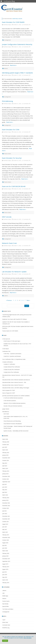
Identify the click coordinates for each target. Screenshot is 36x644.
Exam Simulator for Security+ (12, 158)
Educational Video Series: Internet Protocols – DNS (14, 382)
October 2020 (6, 540)
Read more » (13, 65)
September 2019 (6, 561)
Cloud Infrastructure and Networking (12, 421)
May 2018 (5, 577)
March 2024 (5, 468)
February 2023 (6, 498)
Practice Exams (7, 154)
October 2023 (6, 479)
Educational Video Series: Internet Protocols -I (13, 385)
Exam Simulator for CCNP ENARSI (13, 22)
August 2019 (5, 564)
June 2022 (5, 514)
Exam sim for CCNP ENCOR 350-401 (14, 186)
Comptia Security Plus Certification (12, 370)
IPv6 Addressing (7, 101)
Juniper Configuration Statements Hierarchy (17, 44)
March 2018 (5, 580)
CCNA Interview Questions (10, 401)
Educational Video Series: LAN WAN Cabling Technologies (16, 388)
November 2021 (6, 519)
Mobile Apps (5, 596)
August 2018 (5, 569)
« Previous (9, 300)
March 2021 (5, 532)
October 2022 (6, 508)
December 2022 (6, 503)
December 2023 (6, 476)
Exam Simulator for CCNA (11, 130)
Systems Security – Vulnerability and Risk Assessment (16, 431)
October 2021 (6, 522)
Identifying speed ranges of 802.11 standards (17, 73)
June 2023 (5, 487)
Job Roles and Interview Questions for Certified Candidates (16, 396)
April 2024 (5, 466)
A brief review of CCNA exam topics (12, 341)
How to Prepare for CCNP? (9, 393)
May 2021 (5, 529)
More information (28, 638)
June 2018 (5, 575)
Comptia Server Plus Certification (11, 372)
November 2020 (6, 537)
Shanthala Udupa (17, 19)
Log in (4, 620)
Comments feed (6, 625)
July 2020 (4, 545)
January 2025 (5, 455)
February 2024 (6, 471)
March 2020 (5, 551)
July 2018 (4, 572)
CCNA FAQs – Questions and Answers (12, 354)
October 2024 (6, 460)
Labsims (6, 296)
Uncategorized (7, 40)
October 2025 (6, 445)
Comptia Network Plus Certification (12, 367)
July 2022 (4, 511)
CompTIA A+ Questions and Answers (12, 356)
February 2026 (6, 442)
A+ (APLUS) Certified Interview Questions (13, 398)
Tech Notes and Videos (8, 609)
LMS (3, 593)
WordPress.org (6, 628)
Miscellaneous (6, 412)
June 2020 (5, 548)
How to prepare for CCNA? (9, 390)
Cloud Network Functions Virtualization (13, 424)
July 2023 (4, 484)
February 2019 (6, 567)
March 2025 (5, 450)
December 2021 (6, 516)
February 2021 (6, 535)
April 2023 (5, 492)
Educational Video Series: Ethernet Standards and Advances (16, 380)
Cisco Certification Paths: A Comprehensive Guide (14, 359)
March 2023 (5, 495)
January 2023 (5, 500)
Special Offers (6, 606)
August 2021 (5, 524)
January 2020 (5, 556)
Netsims (6, 68)
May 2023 (5, 490)
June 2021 (5, 527)
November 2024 (6, 458)
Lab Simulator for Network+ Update (14, 272)
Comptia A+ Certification (9, 364)
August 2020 (5, 543)
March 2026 (5, 439)
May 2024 (5, 463)
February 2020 (6, 553)
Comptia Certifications (8, 362)
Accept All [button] (5, 641)
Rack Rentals (5, 604)
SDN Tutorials (7, 217)
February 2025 (6, 453)
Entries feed (5, 622)
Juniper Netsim (6, 409)
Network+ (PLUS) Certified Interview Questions (15, 403)
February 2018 (6, 583)
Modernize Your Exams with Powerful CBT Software (15, 319)
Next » (28, 300)
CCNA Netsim (6, 349)
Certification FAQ (6, 351)
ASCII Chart (6, 414)
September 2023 (6, 482)
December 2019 (6, 559)
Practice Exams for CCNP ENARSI (10, 331)
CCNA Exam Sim (6, 339)
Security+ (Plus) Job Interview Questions (13, 406)
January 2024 (5, 474)
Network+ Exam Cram (9, 243)
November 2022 (6, 506)
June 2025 (5, 447)
